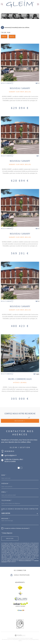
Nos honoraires (5, 639)
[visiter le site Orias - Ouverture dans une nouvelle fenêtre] (21, 610)
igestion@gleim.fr (11, 455)
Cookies (20, 641)
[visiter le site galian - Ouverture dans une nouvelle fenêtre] (21, 599)
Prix (4, 37)
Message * (6, 519)
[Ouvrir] (2, 4)
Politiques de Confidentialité (25, 560)
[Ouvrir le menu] (38, 4)
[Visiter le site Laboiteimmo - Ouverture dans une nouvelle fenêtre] (20, 635)
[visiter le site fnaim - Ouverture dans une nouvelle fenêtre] (20, 588)
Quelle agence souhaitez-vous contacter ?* (20, 510)
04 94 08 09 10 (9, 451)
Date (12, 37)
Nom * (4, 475)
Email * (4, 492)
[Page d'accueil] (20, 4)
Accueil (4, 14)
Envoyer (10, 538)
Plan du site (12, 639)
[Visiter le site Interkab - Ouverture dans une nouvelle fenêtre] (21, 605)
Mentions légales (19, 639)
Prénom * (5, 484)
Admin (24, 639)
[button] (19, 468)
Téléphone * (7, 500)
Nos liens (29, 639)
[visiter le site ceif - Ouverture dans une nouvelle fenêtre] (21, 593)
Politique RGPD (35, 639)
